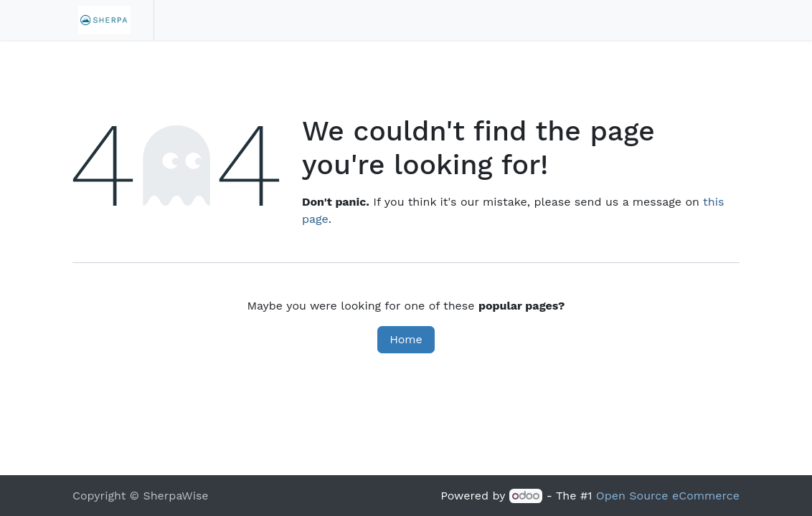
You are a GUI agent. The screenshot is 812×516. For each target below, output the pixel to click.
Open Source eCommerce (668, 496)
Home (406, 339)
